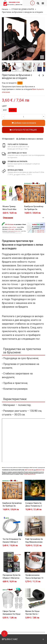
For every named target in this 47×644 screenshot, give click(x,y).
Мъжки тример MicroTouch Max (9, 208)
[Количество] (23, 117)
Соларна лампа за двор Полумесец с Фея (34, 506)
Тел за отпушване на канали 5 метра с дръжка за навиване (12, 542)
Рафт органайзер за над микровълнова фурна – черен (34, 542)
